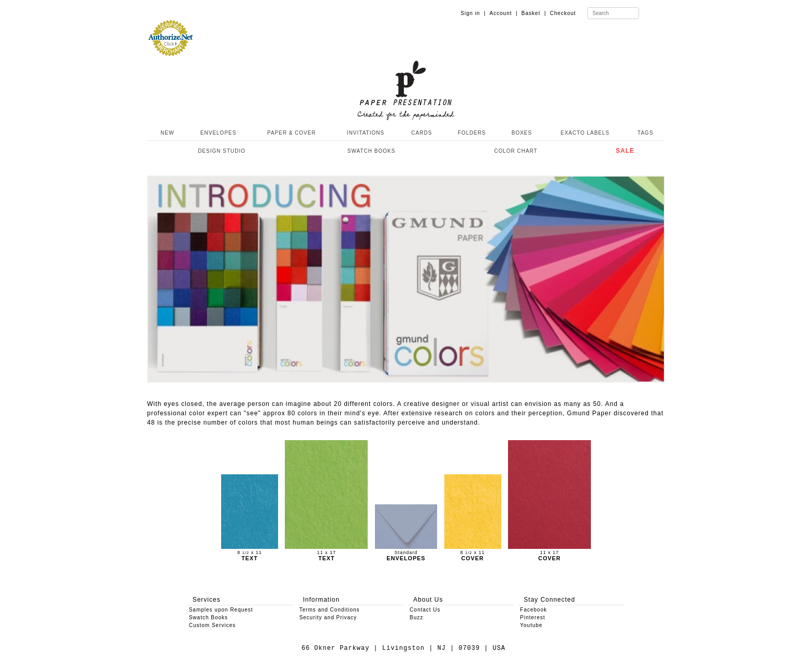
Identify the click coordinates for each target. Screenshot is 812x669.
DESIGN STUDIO (222, 151)
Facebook (533, 610)
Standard (406, 553)
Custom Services (213, 625)
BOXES (522, 133)
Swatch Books (208, 617)
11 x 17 (326, 553)
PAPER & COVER (292, 133)
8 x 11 (250, 553)
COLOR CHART (516, 151)
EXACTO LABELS (585, 133)
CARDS (422, 133)
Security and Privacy (328, 617)
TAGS (645, 133)
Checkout (563, 13)
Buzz (416, 617)
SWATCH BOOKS (372, 151)
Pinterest (532, 617)
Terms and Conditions (330, 610)
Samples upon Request (221, 610)
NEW (166, 133)
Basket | (534, 13)
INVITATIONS (366, 133)
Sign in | (473, 13)
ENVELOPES (219, 133)
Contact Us (425, 610)
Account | (503, 13)
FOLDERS (472, 133)
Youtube (531, 625)
